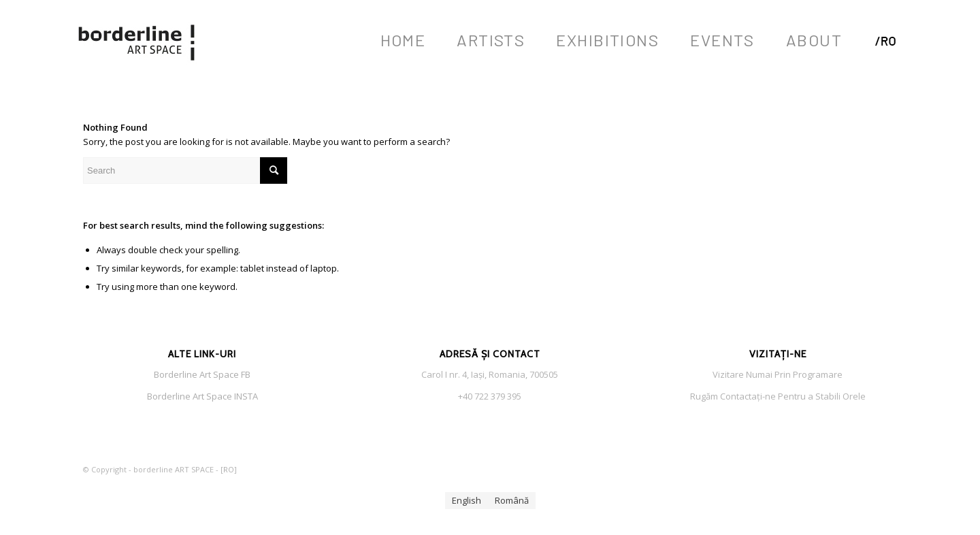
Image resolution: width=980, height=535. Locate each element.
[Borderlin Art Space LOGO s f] (137, 40)
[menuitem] (403, 40)
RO (229, 469)
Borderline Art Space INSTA (202, 396)
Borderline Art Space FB (202, 374)
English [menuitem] (467, 500)
